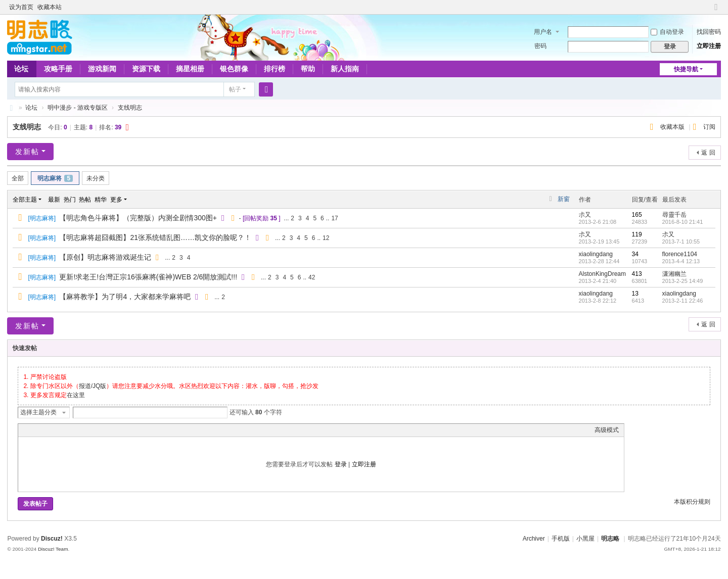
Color (36, 430)
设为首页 (21, 7)
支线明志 (130, 108)
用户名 (543, 32)
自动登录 (667, 32)
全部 (18, 178)
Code (86, 430)
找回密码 (709, 32)
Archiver (534, 539)
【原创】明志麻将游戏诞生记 (105, 257)
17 (334, 218)
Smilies (99, 430)
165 (637, 215)
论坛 (21, 69)
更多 (116, 200)
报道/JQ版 (93, 386)
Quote (74, 430)
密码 (540, 46)
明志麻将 (55, 178)
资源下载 (146, 69)
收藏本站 (50, 7)
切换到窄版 (716, 11)
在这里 (76, 395)
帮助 (308, 69)
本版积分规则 (692, 502)
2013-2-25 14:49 (683, 281)
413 (637, 274)
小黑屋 (585, 539)
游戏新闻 (102, 69)
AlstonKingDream (602, 274)
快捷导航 (686, 69)
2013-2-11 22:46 (683, 301)
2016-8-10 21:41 (683, 222)
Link (61, 430)
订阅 (709, 127)
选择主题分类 (38, 412)
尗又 (585, 215)
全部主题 (25, 200)
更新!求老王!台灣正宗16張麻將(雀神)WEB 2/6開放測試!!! (148, 277)
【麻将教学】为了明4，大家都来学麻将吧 (125, 297)
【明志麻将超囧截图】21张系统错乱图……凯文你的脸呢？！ (155, 237)
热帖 (85, 200)
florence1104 (680, 254)
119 (637, 234)
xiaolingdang (596, 254)
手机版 (561, 539)
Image (49, 430)
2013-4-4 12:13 (681, 261)
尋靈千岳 (674, 215)
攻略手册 (58, 69)
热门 (70, 200)
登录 (341, 464)
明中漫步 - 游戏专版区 (78, 108)
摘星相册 (190, 69)
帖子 (235, 89)
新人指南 (345, 69)
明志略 (610, 539)
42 (312, 277)
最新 (54, 200)
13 (635, 294)
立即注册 (709, 46)
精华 (101, 200)
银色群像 (234, 69)
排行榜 (275, 69)
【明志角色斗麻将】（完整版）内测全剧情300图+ (138, 218)
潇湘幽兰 (674, 274)
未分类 (96, 178)
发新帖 (27, 152)
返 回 (708, 153)
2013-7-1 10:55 (681, 242)
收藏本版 (673, 127)
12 (326, 238)
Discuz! (52, 539)
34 (635, 254)
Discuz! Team (53, 549)
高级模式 (607, 430)
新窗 (564, 199)
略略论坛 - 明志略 (11, 108)
